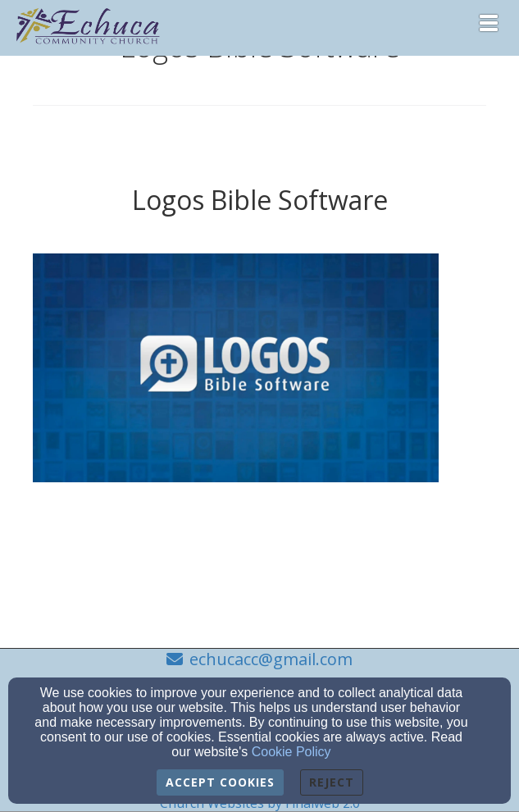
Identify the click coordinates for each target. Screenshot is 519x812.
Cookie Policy (291, 752)
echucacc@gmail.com (271, 659)
